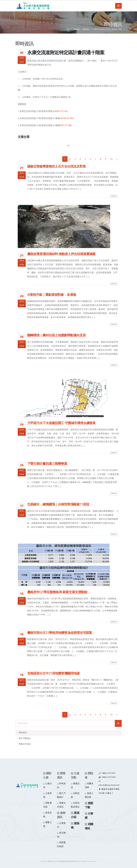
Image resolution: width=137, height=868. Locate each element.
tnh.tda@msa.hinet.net (109, 785)
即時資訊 (86, 29)
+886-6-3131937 (108, 773)
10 (111, 159)
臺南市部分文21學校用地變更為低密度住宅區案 (60, 633)
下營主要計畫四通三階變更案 (47, 464)
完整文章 (114, 196)
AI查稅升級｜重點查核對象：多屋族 (52, 295)
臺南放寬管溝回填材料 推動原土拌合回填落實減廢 (61, 254)
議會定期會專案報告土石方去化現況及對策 (56, 166)
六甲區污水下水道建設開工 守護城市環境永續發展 (61, 423)
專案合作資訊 (25, 744)
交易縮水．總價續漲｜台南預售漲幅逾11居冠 (58, 504)
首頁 (68, 29)
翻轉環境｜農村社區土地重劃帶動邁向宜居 (56, 335)
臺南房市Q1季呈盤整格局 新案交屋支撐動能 (57, 592)
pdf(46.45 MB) (67, 118)
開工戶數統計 (25, 738)
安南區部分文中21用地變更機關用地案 (54, 673)
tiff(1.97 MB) (66, 125)
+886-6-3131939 (108, 777)
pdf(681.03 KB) (61, 111)
